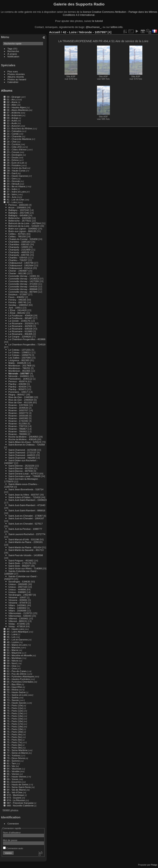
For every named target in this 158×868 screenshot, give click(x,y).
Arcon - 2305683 (17, 207)
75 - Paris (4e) (14, 734)
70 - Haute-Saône (16, 692)
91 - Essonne (14, 782)
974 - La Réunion (16, 800)
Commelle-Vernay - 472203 (23, 284)
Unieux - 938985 (17, 592)
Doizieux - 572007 (18, 294)
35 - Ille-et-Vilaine (16, 186)
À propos (12, 54)
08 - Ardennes (14, 115)
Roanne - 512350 (18, 423)
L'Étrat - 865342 (17, 313)
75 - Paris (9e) (14, 748)
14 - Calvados (14, 131)
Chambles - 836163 (19, 244)
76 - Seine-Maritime (17, 750)
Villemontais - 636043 (20, 616)
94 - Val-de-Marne (16, 790)
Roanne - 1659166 (18, 416)
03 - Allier (12, 105)
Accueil (55, 32)
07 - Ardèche (13, 113)
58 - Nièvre (13, 661)
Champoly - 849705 (19, 255)
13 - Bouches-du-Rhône (19, 128)
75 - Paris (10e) (15, 705)
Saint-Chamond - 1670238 (22, 450)
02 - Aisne (12, 102)
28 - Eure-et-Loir (15, 163)
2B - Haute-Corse (16, 171)
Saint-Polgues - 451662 (21, 560)
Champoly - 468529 (19, 252)
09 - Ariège (12, 118)
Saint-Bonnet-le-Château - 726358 (26, 445)
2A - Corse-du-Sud (17, 168)
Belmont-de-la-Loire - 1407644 (25, 223)
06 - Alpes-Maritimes (18, 110)
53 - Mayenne (14, 653)
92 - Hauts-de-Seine (17, 784)
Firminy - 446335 (17, 300)
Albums (7, 90)
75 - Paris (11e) (15, 708)
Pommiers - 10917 (18, 392)
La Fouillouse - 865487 (20, 318)
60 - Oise (12, 666)
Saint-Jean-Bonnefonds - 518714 (26, 489)
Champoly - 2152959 (19, 250)
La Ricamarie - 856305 (20, 334)
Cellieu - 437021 (17, 234)
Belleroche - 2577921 (20, 221)
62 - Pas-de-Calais (17, 671)
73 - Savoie (13, 700)
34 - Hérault (13, 184)
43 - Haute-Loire (15, 629)
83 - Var (11, 766)
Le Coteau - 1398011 (20, 352)
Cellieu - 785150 (17, 236)
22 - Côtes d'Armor (17, 149)
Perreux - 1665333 (18, 205)
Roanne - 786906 (18, 434)
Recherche (13, 51)
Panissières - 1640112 (20, 379)
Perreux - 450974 (18, 381)
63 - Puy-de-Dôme (16, 674)
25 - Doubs (13, 157)
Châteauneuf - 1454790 (21, 263)
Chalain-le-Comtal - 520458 (23, 239)
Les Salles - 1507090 (20, 358)
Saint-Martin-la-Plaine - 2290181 (25, 542)
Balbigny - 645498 (18, 215)
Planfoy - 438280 (17, 384)
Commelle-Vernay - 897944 (23, 292)
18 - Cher (12, 142)
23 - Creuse (13, 152)
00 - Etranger (14, 97)
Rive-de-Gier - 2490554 (21, 400)
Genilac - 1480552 (18, 305)
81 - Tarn (11, 763)
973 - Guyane (14, 798)
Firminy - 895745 (17, 302)
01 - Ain (11, 99)
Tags (10, 49)
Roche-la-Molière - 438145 (22, 439)
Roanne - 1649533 (18, 408)
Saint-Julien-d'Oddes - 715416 (24, 497)
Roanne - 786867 (18, 429)
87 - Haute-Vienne (16, 776)
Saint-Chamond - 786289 (22, 458)
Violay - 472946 (17, 624)
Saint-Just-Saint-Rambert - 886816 (27, 510)
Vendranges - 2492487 (20, 595)
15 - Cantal (13, 134)
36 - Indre (12, 189)
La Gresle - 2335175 (19, 321)
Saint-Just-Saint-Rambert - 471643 (27, 505)
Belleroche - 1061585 (20, 218)
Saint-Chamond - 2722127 (22, 452)
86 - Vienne (13, 774)
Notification (13, 56)
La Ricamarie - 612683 (20, 331)
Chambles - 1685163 (19, 242)
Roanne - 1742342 (18, 421)
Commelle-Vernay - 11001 (22, 276)
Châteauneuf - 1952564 (21, 265)
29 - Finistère (14, 165)
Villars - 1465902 (17, 608)
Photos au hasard (17, 79)
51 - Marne (12, 650)
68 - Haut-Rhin (15, 687)
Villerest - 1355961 (18, 618)
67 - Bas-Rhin (14, 684)
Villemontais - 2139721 (20, 613)
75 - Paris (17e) (15, 724)
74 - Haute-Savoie (16, 703)
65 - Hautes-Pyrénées (18, 679)
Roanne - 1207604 (18, 405)
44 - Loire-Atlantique (17, 632)
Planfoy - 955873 (17, 389)
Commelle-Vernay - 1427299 (24, 281)
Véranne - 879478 (18, 603)
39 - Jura (11, 197)
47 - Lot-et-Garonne (17, 639)
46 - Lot (11, 637)
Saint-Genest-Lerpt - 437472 (23, 474)
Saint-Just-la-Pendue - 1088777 (25, 529)
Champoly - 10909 (18, 247)
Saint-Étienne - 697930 (20, 471)
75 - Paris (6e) (14, 740)
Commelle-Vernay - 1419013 (24, 279)
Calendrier (13, 82)
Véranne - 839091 (18, 600)
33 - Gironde (13, 181)
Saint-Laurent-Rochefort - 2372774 (27, 534)
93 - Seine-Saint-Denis (19, 787)
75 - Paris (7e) (14, 742)
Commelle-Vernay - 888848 (23, 289)
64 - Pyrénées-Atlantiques (20, 676)
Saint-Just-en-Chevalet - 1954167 (26, 518)
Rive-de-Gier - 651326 (20, 402)
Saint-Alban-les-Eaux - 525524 (25, 442)
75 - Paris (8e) (14, 745)
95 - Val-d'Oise (15, 792)
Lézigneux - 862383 (19, 360)
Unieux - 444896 (17, 589)
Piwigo (154, 865)
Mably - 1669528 (17, 363)
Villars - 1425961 (17, 605)
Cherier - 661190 (17, 273)
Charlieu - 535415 (18, 257)
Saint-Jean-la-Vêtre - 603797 (24, 495)
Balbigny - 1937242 (19, 210)
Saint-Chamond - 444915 (22, 455)
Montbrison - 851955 (19, 371)
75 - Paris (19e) (15, 729)
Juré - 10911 (15, 308)
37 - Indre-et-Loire (16, 192)
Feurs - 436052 (16, 297)
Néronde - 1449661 (19, 376)
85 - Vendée (13, 771)
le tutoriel (98, 21)
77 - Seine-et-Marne (17, 753)
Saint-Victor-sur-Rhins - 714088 (25, 568)
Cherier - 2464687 (18, 271)
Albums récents (16, 77)
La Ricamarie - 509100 (20, 329)
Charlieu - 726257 (18, 260)
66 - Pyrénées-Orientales (20, 682)
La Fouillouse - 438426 (20, 315)
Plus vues (13, 71)
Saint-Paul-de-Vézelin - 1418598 (26, 555)
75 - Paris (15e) (15, 719)
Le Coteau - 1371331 (20, 350)
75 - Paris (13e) (15, 713)
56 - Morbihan (14, 658)
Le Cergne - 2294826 (20, 337)
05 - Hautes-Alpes (16, 107)
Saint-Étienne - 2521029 (21, 466)
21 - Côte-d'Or (14, 147)
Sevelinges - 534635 (19, 582)
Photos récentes (16, 74)
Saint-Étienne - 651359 (20, 468)
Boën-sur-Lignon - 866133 (22, 231)
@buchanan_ (93, 27)
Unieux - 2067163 (18, 587)
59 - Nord (12, 663)
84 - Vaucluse (14, 769)
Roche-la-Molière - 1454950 (23, 437)
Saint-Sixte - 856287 (19, 566)
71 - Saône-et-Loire (17, 695)
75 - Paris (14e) (15, 716)
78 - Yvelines (13, 755)
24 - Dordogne (14, 155)
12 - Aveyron (13, 126)
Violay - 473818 (17, 626)
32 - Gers (12, 178)
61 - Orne (12, 668)
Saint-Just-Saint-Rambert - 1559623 (27, 500)
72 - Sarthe (13, 697)
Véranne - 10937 (17, 597)
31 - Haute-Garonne (17, 176)
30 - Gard (12, 173)
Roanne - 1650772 (18, 413)
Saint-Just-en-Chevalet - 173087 (25, 516)
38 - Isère (12, 194)
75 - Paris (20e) (15, 732)
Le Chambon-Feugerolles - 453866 (27, 339)
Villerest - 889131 (18, 621)
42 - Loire (12, 202)
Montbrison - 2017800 (20, 366)
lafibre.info (117, 27)
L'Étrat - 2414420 (17, 310)
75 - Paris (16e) (15, 721)
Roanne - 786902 (18, 431)
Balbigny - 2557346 (19, 213)
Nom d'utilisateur (12, 832)
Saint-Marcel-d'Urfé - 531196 (24, 539)
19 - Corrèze (13, 144)
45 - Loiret (12, 634)
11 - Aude (12, 123)
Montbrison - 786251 (19, 368)
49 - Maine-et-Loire (17, 645)
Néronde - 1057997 (19, 373)
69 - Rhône (13, 690)
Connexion (13, 824)
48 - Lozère (13, 642)
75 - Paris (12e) (15, 711)
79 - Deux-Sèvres (16, 758)
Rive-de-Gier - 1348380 (21, 397)
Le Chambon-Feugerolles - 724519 (27, 344)
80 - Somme (13, 761)
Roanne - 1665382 (18, 418)
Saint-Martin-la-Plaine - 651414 (25, 547)
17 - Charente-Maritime (19, 139)
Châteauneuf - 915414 (20, 268)
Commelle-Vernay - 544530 (23, 286)
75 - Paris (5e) (14, 737)
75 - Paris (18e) (15, 726)
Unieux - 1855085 (18, 584)
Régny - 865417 (17, 394)
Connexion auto (13, 848)
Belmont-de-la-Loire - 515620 (24, 226)
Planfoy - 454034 (17, 387)
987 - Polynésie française (20, 803)
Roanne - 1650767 (18, 410)
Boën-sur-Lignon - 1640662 (23, 229)
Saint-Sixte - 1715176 (20, 563)
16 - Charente (14, 136)
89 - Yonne (12, 779)
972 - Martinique (15, 795)
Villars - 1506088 (17, 611)
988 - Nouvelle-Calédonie (20, 805)
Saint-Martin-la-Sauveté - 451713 (26, 550)
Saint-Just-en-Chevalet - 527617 (25, 524)
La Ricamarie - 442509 (20, 326)
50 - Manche (13, 647)
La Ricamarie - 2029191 (21, 323)
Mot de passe (10, 840)
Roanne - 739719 (18, 426)
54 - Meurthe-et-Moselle (19, 655)
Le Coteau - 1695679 (20, 355)
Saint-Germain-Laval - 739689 (24, 476)
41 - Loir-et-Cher (15, 200)
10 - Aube (12, 120)
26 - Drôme (13, 160)
